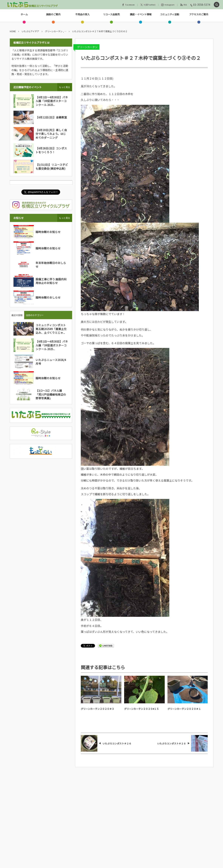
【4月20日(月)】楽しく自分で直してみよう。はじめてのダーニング (51, 134)
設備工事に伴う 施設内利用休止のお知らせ (51, 281)
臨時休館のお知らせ (48, 232)
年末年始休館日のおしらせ (51, 265)
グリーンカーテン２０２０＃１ (184, 709)
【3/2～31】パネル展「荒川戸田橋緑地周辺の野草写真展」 (51, 394)
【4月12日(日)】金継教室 (51, 117)
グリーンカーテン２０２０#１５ (141, 709)
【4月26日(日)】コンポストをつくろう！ (51, 150)
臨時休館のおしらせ (48, 297)
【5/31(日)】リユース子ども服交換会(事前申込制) (52, 166)
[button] (217, 5)
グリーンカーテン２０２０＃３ (97, 709)
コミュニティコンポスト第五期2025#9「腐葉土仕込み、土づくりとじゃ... (51, 329)
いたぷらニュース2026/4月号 (51, 362)
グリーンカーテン (87, 47)
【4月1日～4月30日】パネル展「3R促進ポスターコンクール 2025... (52, 101)
